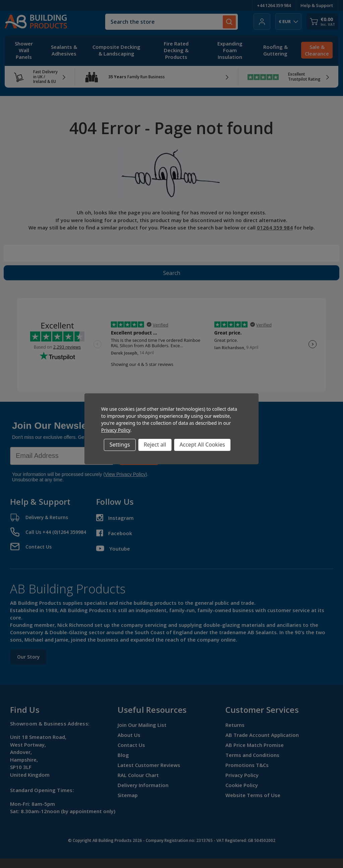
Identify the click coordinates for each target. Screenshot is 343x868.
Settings (120, 445)
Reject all (155, 445)
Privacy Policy (116, 430)
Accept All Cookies (202, 445)
